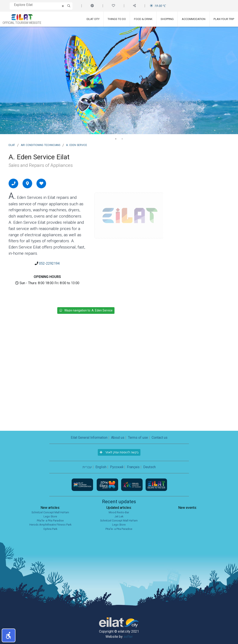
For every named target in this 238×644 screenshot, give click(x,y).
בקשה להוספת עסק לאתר (119, 452)
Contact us (160, 438)
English (101, 467)
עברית (87, 467)
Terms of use (138, 438)
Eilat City (93, 19)
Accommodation (194, 19)
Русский (117, 467)
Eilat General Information (89, 438)
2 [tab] (122, 139)
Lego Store (50, 516)
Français (133, 467)
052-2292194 (49, 263)
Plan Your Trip (224, 19)
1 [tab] (116, 139)
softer (128, 637)
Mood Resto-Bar (119, 512)
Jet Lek (119, 516)
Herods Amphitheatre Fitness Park (50, 525)
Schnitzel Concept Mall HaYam (50, 512)
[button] (9, 635)
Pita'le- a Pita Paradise (50, 521)
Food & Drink (143, 19)
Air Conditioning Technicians (41, 145)
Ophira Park (50, 529)
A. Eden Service (77, 145)
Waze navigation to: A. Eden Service (86, 310)
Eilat (12, 145)
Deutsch (149, 467)
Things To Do (117, 19)
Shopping (167, 19)
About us (118, 438)
